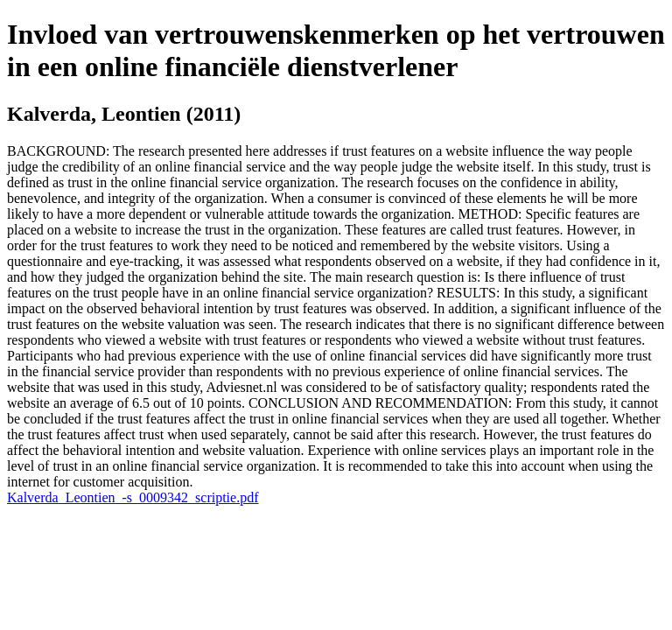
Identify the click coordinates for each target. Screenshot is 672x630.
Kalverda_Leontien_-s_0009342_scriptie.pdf (133, 497)
